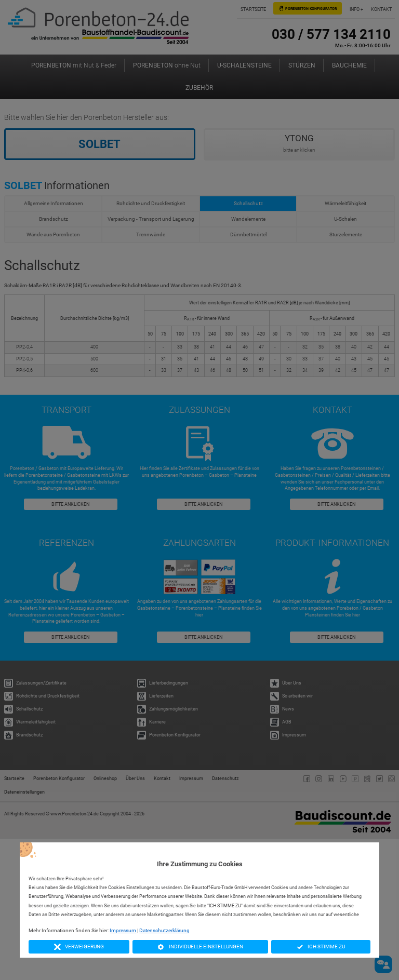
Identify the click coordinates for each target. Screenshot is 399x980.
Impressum (123, 930)
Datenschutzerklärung (164, 930)
